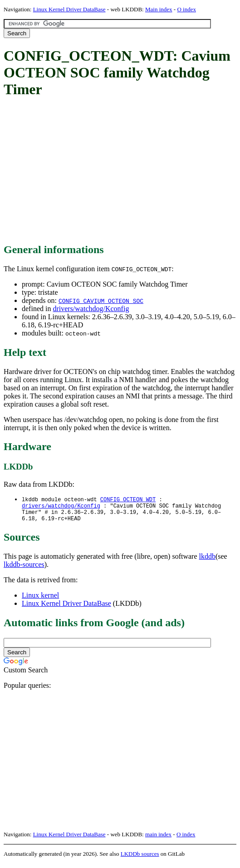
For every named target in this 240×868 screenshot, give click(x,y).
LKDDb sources (140, 858)
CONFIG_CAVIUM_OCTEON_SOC (101, 301)
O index (186, 9)
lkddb (207, 561)
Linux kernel (40, 600)
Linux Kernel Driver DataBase (69, 9)
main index (158, 839)
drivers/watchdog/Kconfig (91, 309)
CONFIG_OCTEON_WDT (128, 500)
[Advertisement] (122, 171)
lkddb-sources (24, 569)
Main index (159, 9)
